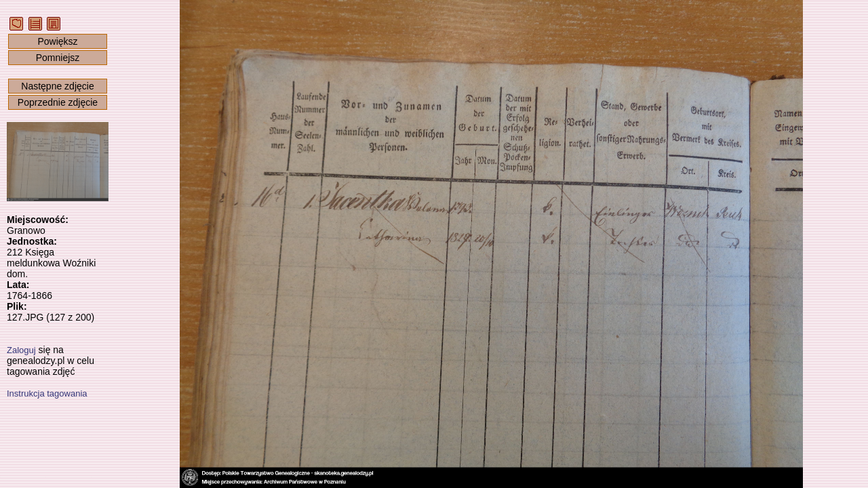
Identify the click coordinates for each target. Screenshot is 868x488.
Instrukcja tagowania (47, 393)
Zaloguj (21, 350)
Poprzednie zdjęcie (58, 102)
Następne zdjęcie (57, 86)
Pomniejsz (58, 58)
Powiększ (57, 41)
